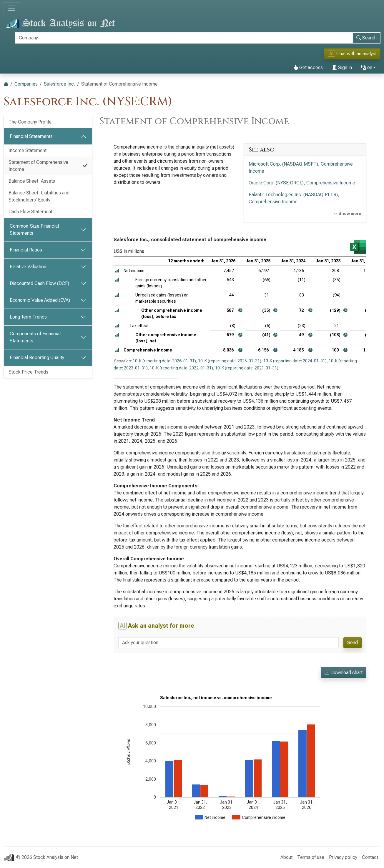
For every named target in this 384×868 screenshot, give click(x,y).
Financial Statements (31, 136)
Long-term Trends (28, 317)
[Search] (184, 38)
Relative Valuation (28, 267)
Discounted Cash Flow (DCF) (39, 283)
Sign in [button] (342, 68)
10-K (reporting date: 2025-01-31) (230, 361)
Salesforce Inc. (59, 84)
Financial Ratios (26, 250)
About (286, 857)
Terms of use (311, 857)
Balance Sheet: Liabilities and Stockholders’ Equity (39, 196)
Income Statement (28, 150)
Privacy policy (343, 857)
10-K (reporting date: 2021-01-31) (247, 368)
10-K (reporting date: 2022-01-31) (181, 368)
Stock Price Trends (28, 372)
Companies (26, 84)
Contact (370, 857)
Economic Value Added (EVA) (40, 300)
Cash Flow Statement (30, 212)
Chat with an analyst (352, 54)
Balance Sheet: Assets (32, 181)
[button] (117, 271)
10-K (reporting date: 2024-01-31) (295, 361)
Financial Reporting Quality (37, 358)
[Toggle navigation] (12, 8)
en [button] (367, 68)
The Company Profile (30, 122)
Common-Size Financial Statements (34, 230)
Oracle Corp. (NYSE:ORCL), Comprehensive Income (302, 183)
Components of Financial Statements (35, 337)
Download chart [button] (344, 673)
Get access (308, 68)
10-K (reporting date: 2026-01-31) (164, 361)
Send (353, 643)
